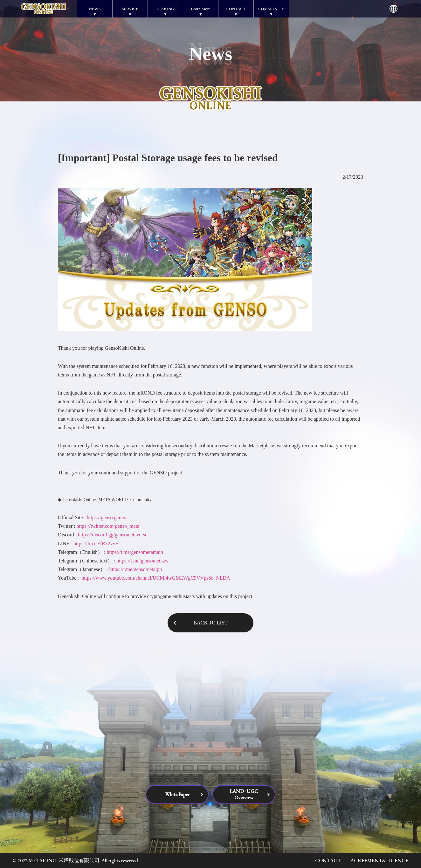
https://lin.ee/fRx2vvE (96, 544)
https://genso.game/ (107, 517)
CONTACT (236, 9)
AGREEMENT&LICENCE (379, 861)
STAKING (165, 9)
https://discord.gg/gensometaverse (113, 535)
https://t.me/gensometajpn (135, 569)
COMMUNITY (271, 9)
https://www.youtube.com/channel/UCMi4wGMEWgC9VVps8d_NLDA (156, 578)
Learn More (201, 9)
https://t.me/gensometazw (142, 561)
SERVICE (130, 9)
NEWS (95, 9)
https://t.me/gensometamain (135, 552)
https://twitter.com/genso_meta (108, 526)
